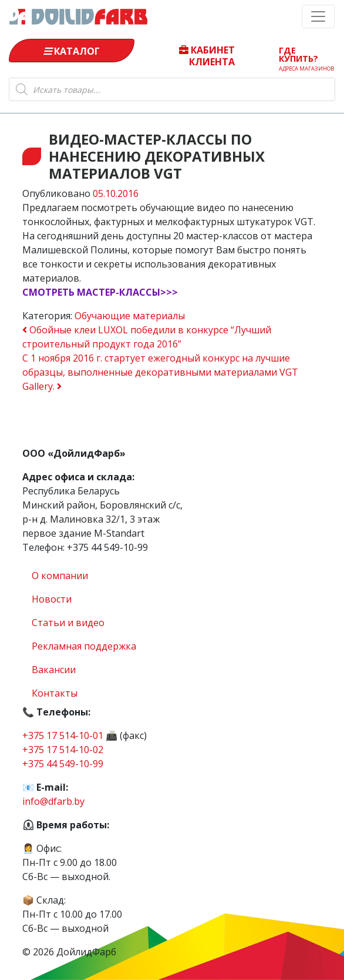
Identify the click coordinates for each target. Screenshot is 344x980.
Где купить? (306, 56)
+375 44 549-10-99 (63, 764)
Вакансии (54, 670)
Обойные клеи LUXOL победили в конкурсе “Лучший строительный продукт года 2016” (147, 337)
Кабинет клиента (207, 55)
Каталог (72, 51)
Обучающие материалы (130, 316)
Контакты (55, 693)
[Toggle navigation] (318, 16)
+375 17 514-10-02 (63, 750)
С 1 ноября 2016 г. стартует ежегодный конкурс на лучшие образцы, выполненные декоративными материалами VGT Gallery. (160, 372)
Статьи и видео (68, 623)
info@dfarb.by (53, 801)
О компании (60, 576)
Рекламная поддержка (84, 646)
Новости (52, 599)
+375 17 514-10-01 (63, 735)
